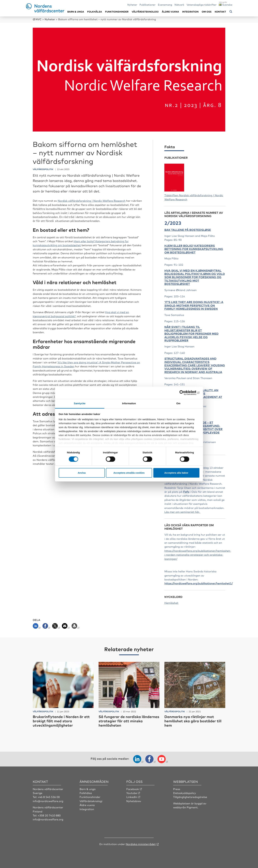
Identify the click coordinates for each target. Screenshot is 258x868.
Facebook (133, 789)
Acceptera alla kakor (176, 473)
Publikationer (148, 5)
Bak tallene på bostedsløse (188, 230)
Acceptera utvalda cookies (129, 473)
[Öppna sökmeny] (231, 12)
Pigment (192, 807)
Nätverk (179, 5)
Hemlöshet (171, 603)
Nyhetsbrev (134, 801)
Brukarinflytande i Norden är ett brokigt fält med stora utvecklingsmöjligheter (61, 721)
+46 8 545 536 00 (49, 797)
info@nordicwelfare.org (48, 801)
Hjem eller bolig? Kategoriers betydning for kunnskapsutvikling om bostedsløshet (194, 249)
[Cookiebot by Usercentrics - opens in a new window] (185, 393)
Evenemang (165, 5)
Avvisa (82, 473)
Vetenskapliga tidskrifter (202, 5)
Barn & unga (76, 12)
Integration (190, 12)
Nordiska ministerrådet (141, 844)
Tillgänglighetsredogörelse (190, 797)
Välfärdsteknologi (145, 12)
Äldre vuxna (170, 12)
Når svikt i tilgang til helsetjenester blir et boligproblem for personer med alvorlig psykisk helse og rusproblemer (191, 334)
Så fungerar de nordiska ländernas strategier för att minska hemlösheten (129, 721)
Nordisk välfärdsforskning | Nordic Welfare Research (91, 201)
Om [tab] (178, 403)
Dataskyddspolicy (184, 793)
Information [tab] (129, 403)
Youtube (132, 793)
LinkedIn (132, 797)
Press (177, 789)
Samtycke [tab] (80, 403)
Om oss (207, 12)
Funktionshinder (117, 12)
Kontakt (220, 12)
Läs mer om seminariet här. (182, 512)
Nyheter (132, 5)
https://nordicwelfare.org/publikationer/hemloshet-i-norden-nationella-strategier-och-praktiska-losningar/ (198, 555)
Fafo (186, 492)
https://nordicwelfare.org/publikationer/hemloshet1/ (199, 583)
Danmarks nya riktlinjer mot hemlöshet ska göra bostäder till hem (193, 721)
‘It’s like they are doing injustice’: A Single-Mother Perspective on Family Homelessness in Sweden (194, 305)
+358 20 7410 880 (49, 815)
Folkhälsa (95, 12)
